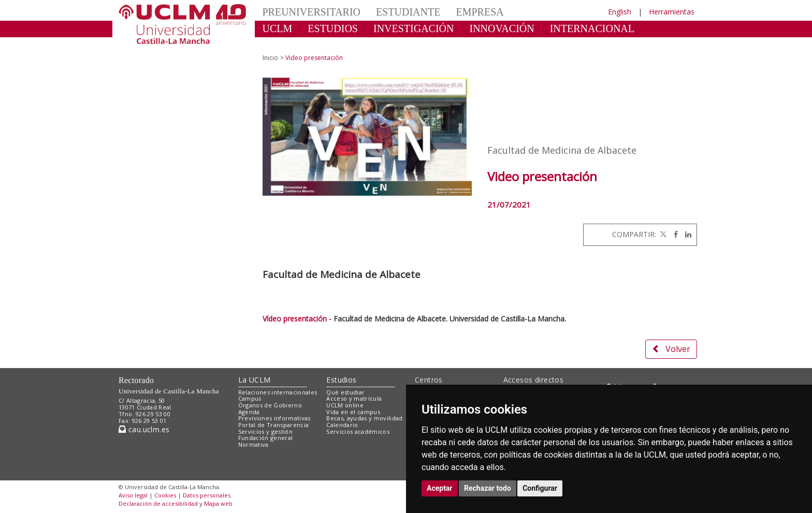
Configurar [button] (540, 488)
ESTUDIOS (333, 28)
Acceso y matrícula (354, 398)
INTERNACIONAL (592, 28)
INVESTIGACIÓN (414, 28)
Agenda (249, 412)
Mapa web (218, 503)
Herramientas (672, 12)
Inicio (270, 58)
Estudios (341, 380)
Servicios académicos (358, 431)
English (620, 12)
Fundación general (266, 438)
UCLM (278, 28)
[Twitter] (662, 234)
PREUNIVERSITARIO (312, 12)
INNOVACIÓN (502, 28)
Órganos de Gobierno (270, 405)
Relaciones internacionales (278, 392)
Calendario (342, 425)
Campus (250, 398)
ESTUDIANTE (408, 12)
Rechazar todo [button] (488, 488)
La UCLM (255, 380)
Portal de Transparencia (274, 425)
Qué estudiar (345, 392)
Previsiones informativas (274, 418)
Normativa (253, 444)
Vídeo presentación (295, 319)
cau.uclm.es (144, 429)
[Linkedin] (686, 234)
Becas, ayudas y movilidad (364, 418)
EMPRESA (480, 12)
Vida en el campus (353, 412)
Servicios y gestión (265, 431)
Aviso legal (133, 495)
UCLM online (345, 405)
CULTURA (287, 44)
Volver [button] (671, 349)
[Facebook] (673, 234)
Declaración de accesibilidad (158, 503)
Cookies (165, 495)
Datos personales (207, 495)
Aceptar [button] (440, 488)
